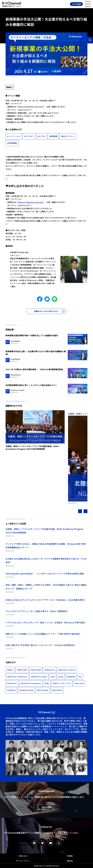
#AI (80, 677)
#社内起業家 (12, 143)
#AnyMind (11, 690)
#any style (79, 683)
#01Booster (49, 670)
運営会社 (70, 861)
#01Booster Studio (39, 677)
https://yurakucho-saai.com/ (31, 107)
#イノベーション (14, 136)
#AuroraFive (57, 690)
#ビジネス (42, 136)
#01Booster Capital (66, 670)
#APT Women (43, 690)
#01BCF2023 (22, 670)
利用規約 (70, 856)
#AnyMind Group (26, 690)
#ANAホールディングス (62, 683)
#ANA (47, 683)
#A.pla (61, 677)
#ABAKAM (71, 677)
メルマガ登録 (76, 4)
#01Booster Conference (17, 677)
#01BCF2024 (36, 670)
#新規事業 (53, 136)
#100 (53, 677)
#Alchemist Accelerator (31, 683)
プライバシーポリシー (23, 861)
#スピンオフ (29, 136)
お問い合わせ (23, 856)
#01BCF (10, 670)
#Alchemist (12, 683)
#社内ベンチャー (68, 136)
